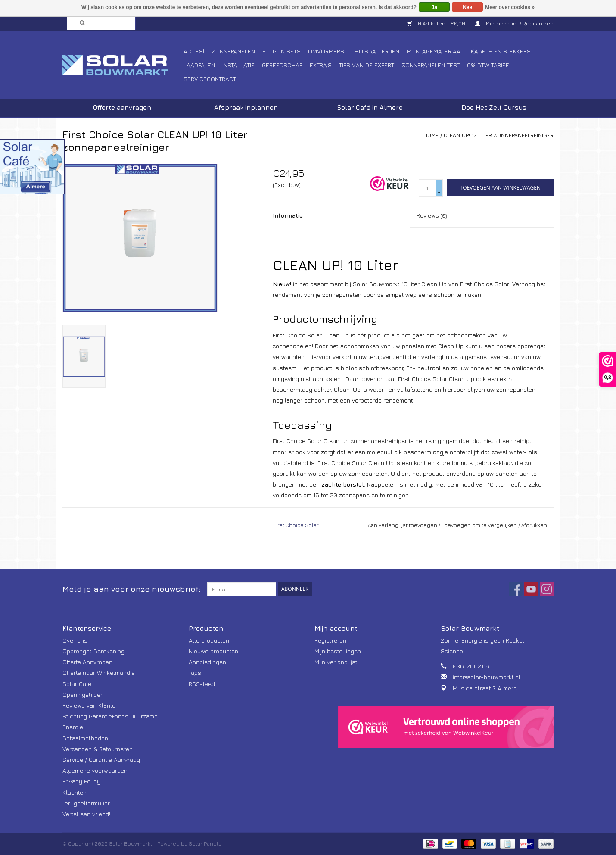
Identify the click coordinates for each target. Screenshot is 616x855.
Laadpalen (199, 65)
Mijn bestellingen (338, 651)
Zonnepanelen (233, 51)
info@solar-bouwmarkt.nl (487, 677)
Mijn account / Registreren (514, 23)
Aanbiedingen (207, 662)
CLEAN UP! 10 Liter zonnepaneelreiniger (499, 135)
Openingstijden (83, 694)
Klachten (75, 792)
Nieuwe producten (213, 651)
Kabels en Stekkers (501, 51)
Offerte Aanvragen (87, 662)
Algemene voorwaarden (95, 770)
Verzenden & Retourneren (98, 749)
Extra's (321, 65)
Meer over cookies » (510, 7)
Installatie (238, 65)
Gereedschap (282, 65)
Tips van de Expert (367, 65)
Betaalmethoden (85, 738)
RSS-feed (202, 684)
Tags (195, 672)
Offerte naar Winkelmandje (99, 672)
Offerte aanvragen (122, 108)
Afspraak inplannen (246, 108)
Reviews (432, 215)
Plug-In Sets (282, 51)
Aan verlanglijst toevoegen (403, 525)
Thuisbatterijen (375, 51)
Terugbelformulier (86, 803)
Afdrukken (534, 525)
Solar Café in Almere (370, 108)
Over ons (75, 640)
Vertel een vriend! (86, 814)
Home (431, 135)
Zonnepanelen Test (431, 65)
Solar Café (77, 684)
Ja (434, 7)
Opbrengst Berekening (93, 651)
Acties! (194, 51)
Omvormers (326, 51)
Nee (467, 7)
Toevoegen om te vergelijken (480, 525)
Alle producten (209, 640)
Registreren (330, 640)
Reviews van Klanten (91, 705)
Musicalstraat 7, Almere (485, 688)
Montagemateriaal (435, 51)
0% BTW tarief (488, 65)
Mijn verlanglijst (336, 662)
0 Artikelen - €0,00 (437, 23)
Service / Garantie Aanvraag (101, 760)
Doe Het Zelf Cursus (494, 108)
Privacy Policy (81, 781)
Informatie (288, 215)
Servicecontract (210, 79)
